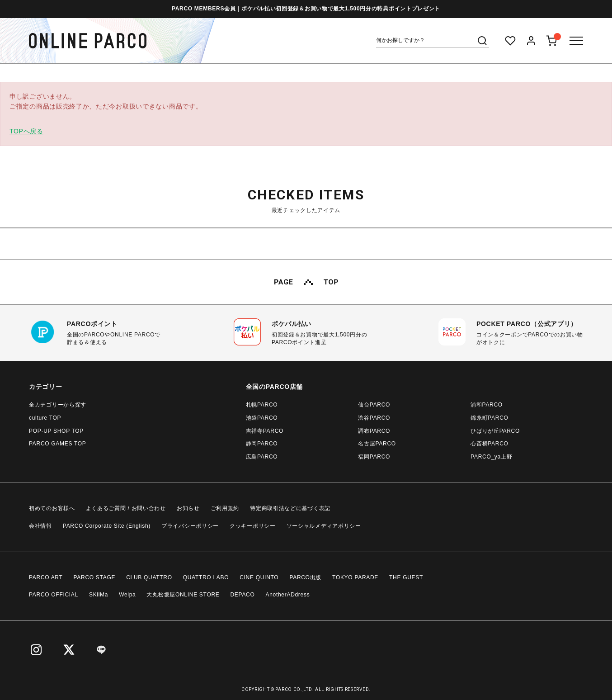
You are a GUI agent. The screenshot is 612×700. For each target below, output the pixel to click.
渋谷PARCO (374, 418)
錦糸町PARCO (489, 418)
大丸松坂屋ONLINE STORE (183, 595)
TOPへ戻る (26, 131)
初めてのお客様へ (52, 508)
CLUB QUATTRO (149, 577)
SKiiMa (99, 595)
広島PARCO (262, 457)
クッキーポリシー (253, 526)
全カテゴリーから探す (58, 405)
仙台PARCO (374, 405)
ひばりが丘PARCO (495, 431)
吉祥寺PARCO (265, 431)
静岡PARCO (262, 444)
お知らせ (188, 508)
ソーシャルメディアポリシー (324, 526)
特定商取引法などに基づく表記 (290, 508)
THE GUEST (406, 577)
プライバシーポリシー (190, 526)
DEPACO (243, 595)
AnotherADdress (288, 595)
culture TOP (45, 418)
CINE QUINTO (259, 577)
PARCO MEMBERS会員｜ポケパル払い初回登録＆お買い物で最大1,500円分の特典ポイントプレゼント (306, 9)
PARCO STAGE (95, 577)
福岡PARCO (374, 457)
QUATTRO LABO (206, 577)
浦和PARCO (487, 405)
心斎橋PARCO (489, 444)
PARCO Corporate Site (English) (107, 526)
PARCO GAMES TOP (58, 444)
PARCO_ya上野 (491, 457)
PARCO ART (46, 577)
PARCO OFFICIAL (54, 595)
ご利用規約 (225, 508)
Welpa (127, 595)
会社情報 (40, 526)
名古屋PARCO (377, 444)
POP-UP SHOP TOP (56, 431)
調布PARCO (374, 431)
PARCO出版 (305, 577)
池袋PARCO (262, 418)
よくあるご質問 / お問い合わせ (126, 508)
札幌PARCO (262, 405)
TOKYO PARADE (355, 577)
